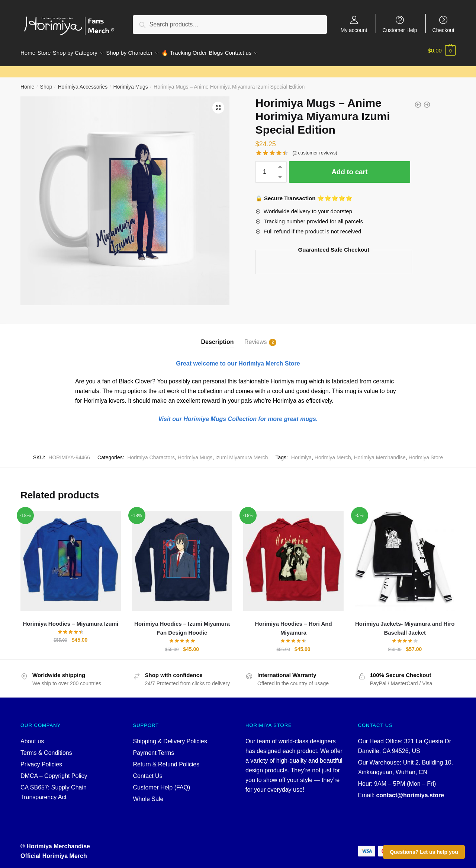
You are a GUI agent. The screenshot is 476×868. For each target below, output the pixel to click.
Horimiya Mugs (131, 82)
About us (32, 737)
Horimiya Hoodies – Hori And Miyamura (294, 624)
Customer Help (400, 30)
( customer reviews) (315, 148)
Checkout (443, 30)
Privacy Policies (41, 760)
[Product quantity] (265, 167)
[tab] (218, 331)
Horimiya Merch (333, 453)
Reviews (255, 338)
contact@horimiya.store (410, 791)
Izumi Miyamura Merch (242, 453)
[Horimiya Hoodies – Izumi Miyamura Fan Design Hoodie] (182, 556)
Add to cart (349, 167)
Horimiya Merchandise (380, 453)
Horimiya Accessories (83, 82)
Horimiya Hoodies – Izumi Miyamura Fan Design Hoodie (182, 624)
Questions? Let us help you (424, 852)
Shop (46, 82)
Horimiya (301, 453)
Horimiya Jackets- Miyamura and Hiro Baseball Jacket (405, 624)
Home (27, 82)
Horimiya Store (426, 453)
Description (218, 337)
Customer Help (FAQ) (162, 783)
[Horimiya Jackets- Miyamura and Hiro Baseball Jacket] (405, 556)
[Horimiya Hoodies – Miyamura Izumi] (71, 556)
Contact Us (148, 771)
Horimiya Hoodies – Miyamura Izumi (70, 619)
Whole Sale (148, 794)
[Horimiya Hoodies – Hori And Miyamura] (293, 556)
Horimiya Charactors (151, 453)
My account (354, 30)
